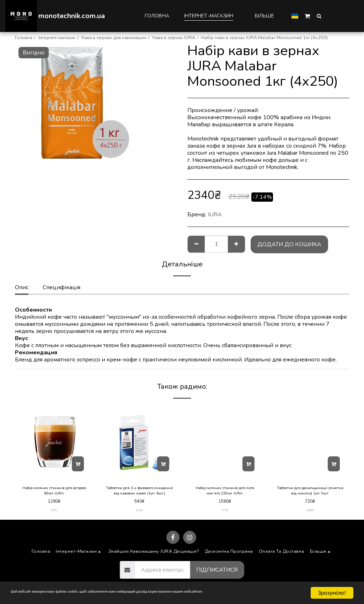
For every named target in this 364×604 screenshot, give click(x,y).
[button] (307, 16)
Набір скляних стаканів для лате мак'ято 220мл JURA (225, 492)
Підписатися (217, 572)
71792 (225, 513)
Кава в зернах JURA (174, 38)
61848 (310, 513)
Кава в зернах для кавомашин (114, 38)
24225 (140, 513)
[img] (54, 441)
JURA (215, 214)
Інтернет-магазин (57, 38)
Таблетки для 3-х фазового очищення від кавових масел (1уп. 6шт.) (139, 492)
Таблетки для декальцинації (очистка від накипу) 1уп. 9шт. (310, 492)
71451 (54, 513)
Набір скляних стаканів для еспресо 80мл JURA (54, 492)
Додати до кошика (289, 244)
